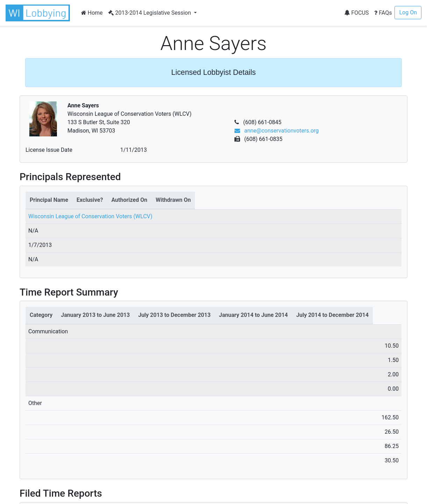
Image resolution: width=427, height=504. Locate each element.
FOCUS (356, 13)
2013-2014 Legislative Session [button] (150, 13)
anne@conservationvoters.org (277, 131)
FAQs (383, 13)
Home (92, 13)
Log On (408, 12)
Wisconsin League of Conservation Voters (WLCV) (90, 216)
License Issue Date (49, 150)
